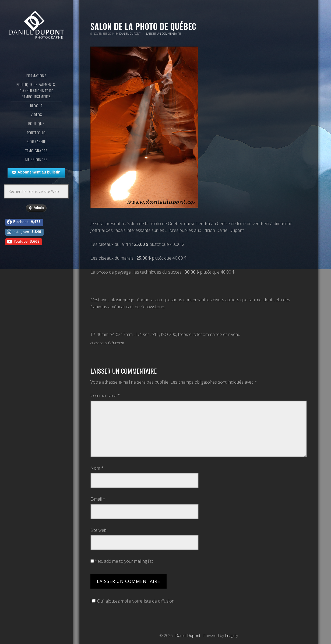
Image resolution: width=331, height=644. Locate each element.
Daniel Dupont (36, 26)
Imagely (231, 636)
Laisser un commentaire (163, 34)
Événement (116, 343)
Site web (98, 530)
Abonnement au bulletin (36, 172)
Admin (36, 208)
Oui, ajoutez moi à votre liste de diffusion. (133, 601)
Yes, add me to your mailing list (122, 561)
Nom (97, 468)
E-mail (98, 499)
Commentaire (105, 395)
